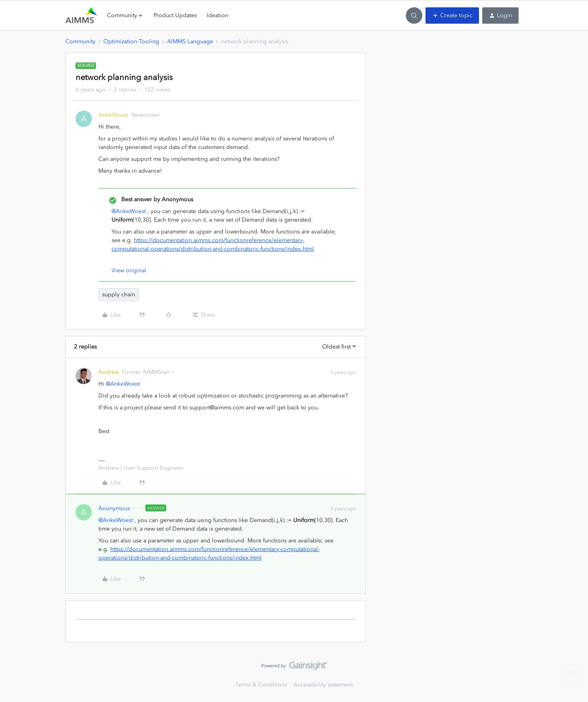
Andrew (109, 372)
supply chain (119, 294)
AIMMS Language (190, 41)
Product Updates (175, 15)
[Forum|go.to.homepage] (81, 16)
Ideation (217, 15)
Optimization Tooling (131, 41)
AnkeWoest (113, 115)
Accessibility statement (323, 685)
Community (80, 41)
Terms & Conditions (261, 685)
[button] (452, 16)
